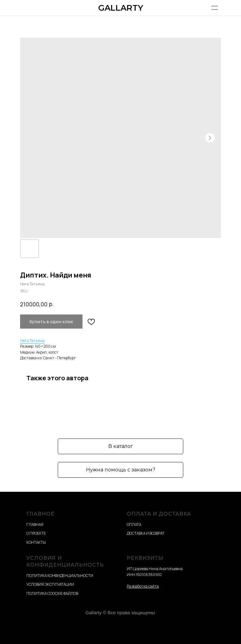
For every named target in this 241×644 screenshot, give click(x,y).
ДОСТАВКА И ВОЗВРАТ (146, 533)
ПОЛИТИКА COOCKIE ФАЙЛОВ (52, 593)
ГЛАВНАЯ (35, 525)
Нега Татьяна (32, 341)
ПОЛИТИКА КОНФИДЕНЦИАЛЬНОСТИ (60, 576)
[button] (120, 470)
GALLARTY (121, 8)
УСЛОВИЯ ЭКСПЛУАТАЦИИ (50, 584)
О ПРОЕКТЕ (36, 533)
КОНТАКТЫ (36, 542)
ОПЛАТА (134, 525)
